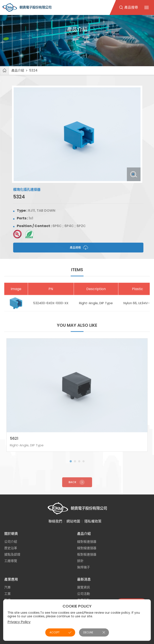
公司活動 (84, 594)
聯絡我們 (55, 521)
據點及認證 (12, 554)
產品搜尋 (131, 7)
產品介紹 (18, 70)
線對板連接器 (87, 542)
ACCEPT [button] (55, 632)
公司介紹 (11, 542)
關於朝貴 (11, 534)
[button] (71, 465)
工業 (7, 594)
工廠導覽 (11, 561)
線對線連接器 (87, 548)
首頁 (4, 70)
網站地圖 (73, 521)
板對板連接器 (87, 554)
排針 (80, 561)
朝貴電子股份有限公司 (27, 7)
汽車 (7, 587)
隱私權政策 (93, 521)
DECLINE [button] (88, 632)
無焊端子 (84, 567)
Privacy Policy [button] (19, 622)
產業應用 (11, 579)
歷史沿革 (11, 548)
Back (77, 486)
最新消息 (84, 579)
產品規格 (82, 248)
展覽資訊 (84, 587)
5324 (33, 70)
